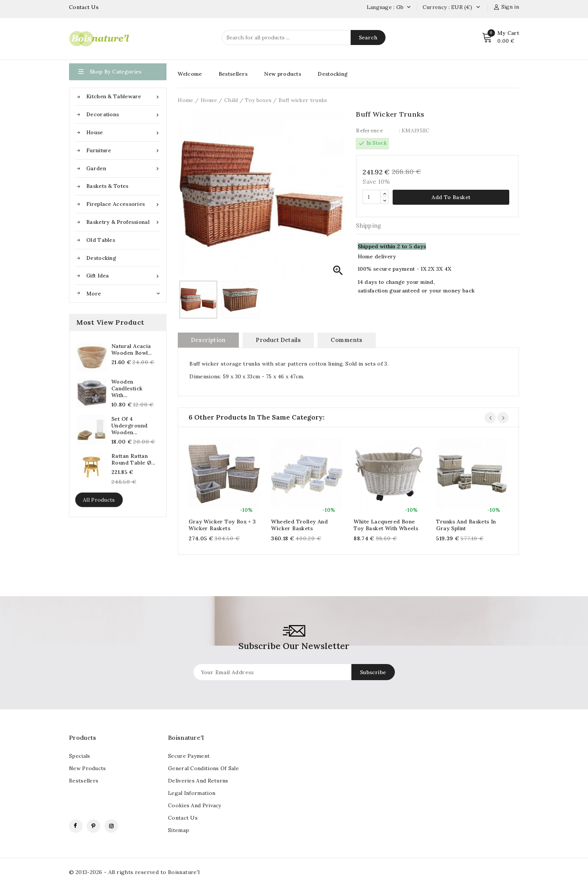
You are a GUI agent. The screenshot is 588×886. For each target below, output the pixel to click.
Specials (79, 756)
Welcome (190, 74)
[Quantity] (372, 197)
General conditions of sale (203, 768)
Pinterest (93, 826)
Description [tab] (208, 340)
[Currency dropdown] (478, 7)
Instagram (111, 826)
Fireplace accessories (123, 204)
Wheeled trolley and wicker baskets (299, 525)
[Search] (304, 37)
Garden (123, 169)
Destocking (101, 258)
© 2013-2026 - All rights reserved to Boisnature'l (134, 872)
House (123, 133)
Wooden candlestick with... (127, 388)
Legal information (192, 793)
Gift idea (123, 276)
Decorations (123, 115)
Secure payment (189, 756)
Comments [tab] (346, 340)
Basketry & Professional (123, 222)
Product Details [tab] (278, 340)
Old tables (101, 240)
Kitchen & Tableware (123, 97)
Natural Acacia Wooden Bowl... (132, 349)
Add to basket (451, 197)
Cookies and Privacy (195, 805)
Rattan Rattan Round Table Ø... (133, 459)
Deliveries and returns (198, 781)
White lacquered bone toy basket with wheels (386, 525)
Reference (369, 130)
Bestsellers (233, 74)
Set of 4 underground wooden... (129, 426)
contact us (183, 818)
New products (283, 74)
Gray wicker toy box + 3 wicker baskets (222, 525)
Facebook (76, 826)
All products (99, 500)
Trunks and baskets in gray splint (466, 525)
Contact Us (84, 7)
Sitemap (178, 830)
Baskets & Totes (107, 186)
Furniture (123, 151)
